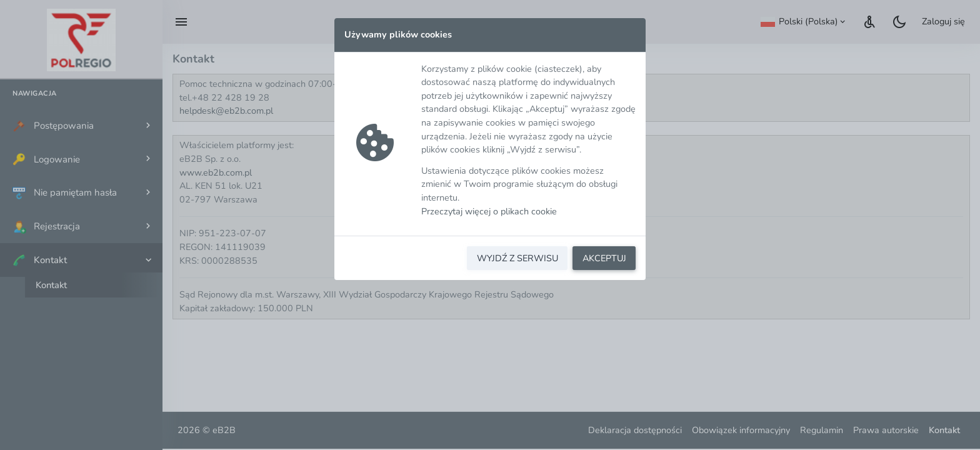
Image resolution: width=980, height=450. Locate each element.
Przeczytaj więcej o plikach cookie (489, 211)
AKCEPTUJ (604, 258)
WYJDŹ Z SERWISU (517, 258)
